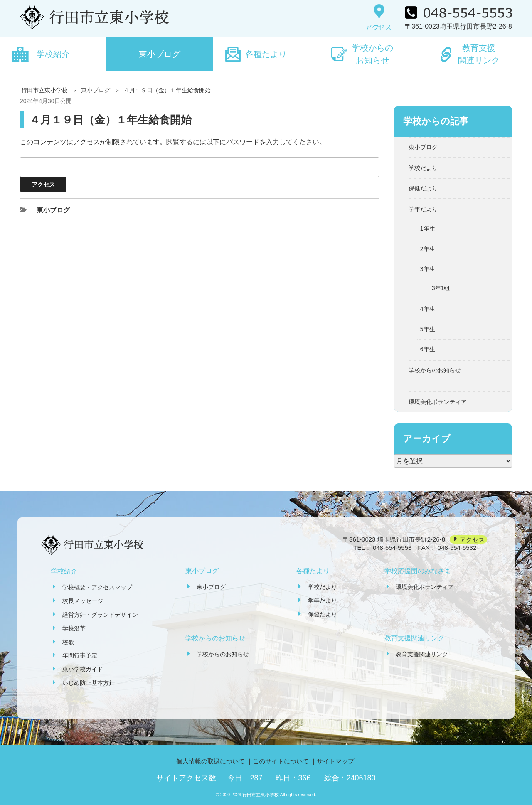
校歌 (68, 642)
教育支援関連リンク (479, 54)
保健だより (423, 188)
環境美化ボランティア (438, 402)
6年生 (428, 349)
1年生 (428, 229)
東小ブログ (160, 54)
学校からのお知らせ (372, 54)
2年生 (428, 249)
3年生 (428, 269)
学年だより (423, 209)
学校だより (423, 168)
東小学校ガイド (83, 669)
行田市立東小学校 (44, 90)
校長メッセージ (83, 601)
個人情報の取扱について (211, 761)
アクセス (472, 539)
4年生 (428, 309)
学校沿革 (74, 628)
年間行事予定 (80, 655)
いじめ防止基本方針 (89, 683)
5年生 (428, 329)
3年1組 (441, 288)
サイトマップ (335, 761)
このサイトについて (281, 761)
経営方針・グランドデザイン (100, 615)
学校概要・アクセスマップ (97, 587)
